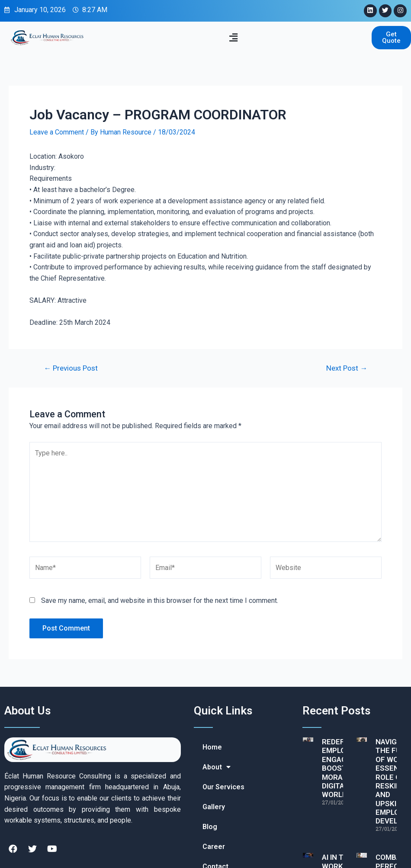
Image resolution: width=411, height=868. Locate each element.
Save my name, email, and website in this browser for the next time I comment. (160, 601)
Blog (210, 827)
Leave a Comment (57, 132)
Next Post (347, 368)
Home (212, 747)
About (217, 767)
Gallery (214, 807)
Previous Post (71, 368)
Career (214, 847)
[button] (234, 38)
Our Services (223, 787)
